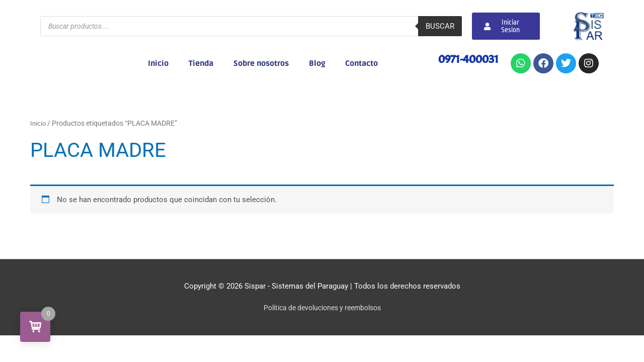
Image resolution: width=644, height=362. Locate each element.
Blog (317, 63)
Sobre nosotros (261, 63)
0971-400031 (466, 59)
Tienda (201, 63)
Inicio (158, 63)
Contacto (361, 63)
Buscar (440, 26)
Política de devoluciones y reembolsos (322, 308)
